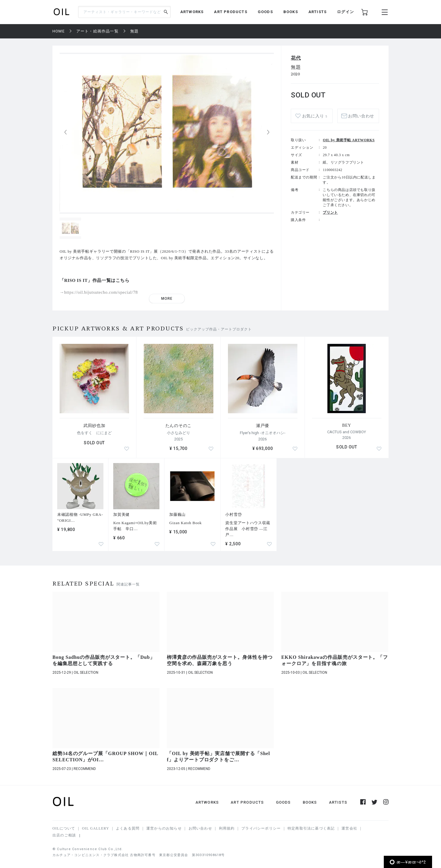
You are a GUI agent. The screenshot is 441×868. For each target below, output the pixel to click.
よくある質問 (128, 828)
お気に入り (315, 116)
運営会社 (349, 828)
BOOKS (291, 12)
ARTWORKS (192, 12)
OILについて (64, 828)
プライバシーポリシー (261, 828)
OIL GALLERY (96, 828)
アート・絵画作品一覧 (97, 31)
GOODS (265, 12)
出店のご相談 (64, 835)
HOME (59, 31)
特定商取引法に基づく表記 (311, 828)
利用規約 (227, 828)
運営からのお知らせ (164, 828)
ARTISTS (317, 12)
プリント (330, 212)
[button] (268, 132)
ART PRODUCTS (230, 12)
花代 (296, 58)
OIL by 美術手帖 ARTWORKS (349, 140)
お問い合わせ (361, 116)
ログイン (345, 12)
